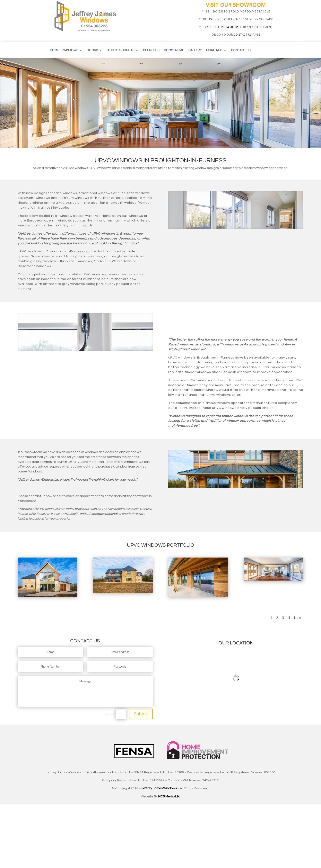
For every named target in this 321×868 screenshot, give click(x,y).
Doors (92, 50)
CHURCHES (151, 50)
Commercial (174, 50)
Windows (71, 50)
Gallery (195, 50)
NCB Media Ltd (169, 796)
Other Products (120, 50)
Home (54, 50)
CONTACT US (243, 34)
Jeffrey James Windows (159, 788)
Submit (141, 714)
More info (214, 50)
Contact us (241, 50)
